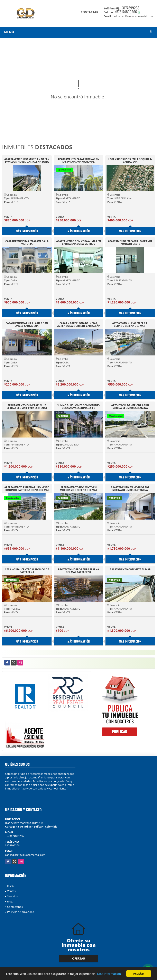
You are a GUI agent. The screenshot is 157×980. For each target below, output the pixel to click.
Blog (10, 901)
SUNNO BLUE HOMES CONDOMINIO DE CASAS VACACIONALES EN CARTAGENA (78, 407)
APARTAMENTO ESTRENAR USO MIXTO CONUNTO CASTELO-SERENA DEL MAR (27, 489)
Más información (109, 974)
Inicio (10, 886)
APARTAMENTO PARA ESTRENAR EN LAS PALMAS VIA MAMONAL (78, 160)
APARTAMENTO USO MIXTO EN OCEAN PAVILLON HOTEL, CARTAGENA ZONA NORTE (27, 160)
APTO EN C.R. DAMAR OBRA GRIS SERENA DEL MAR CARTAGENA (130, 407)
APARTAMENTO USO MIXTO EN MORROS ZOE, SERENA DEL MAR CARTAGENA (78, 489)
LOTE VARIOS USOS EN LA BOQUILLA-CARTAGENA (130, 160)
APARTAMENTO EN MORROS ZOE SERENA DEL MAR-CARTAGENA (130, 489)
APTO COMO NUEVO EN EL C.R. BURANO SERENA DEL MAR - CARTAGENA (130, 325)
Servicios (12, 896)
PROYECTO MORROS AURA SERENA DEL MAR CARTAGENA (78, 571)
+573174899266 (126, 12)
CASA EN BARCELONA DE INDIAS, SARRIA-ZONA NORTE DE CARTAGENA (78, 325)
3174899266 (131, 8)
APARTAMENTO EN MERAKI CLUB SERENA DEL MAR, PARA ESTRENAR (27, 407)
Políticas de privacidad (21, 912)
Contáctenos (15, 907)
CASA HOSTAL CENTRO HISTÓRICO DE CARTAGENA (27, 571)
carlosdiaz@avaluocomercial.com (25, 855)
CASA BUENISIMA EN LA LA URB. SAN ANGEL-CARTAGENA (27, 325)
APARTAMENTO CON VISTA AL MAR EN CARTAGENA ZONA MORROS (79, 242)
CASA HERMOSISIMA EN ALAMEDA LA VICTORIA (27, 242)
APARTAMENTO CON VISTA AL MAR (130, 570)
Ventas (11, 891)
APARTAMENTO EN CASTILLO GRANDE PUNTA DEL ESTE (130, 242)
